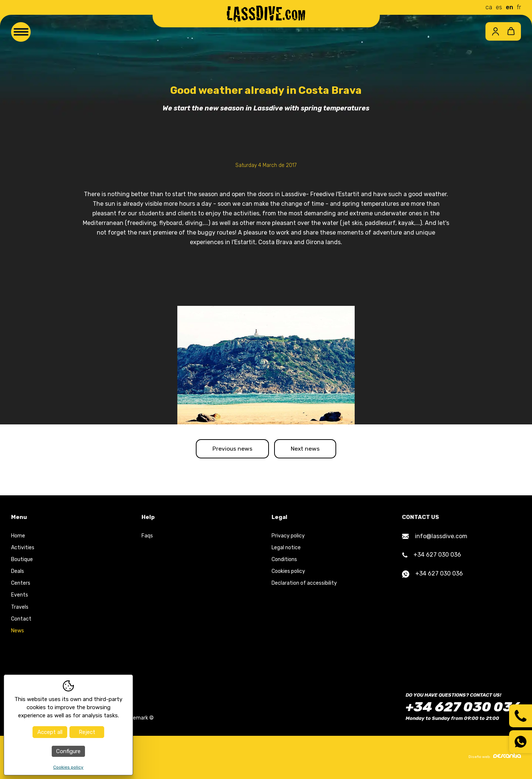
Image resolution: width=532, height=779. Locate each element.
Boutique (22, 561)
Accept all (50, 732)
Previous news (230, 449)
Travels (20, 608)
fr (519, 7)
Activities (23, 549)
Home (18, 537)
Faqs (147, 537)
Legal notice (286, 549)
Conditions (284, 561)
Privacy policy (288, 537)
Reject (87, 732)
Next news (308, 449)
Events (20, 596)
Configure (68, 751)
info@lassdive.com (435, 537)
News (18, 632)
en (509, 7)
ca (489, 7)
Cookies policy (288, 573)
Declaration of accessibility (304, 585)
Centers (21, 585)
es (499, 7)
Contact (21, 620)
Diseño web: (495, 758)
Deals (18, 573)
